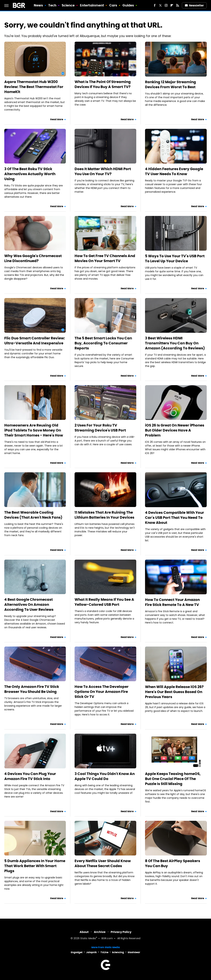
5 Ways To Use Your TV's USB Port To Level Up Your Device (175, 259)
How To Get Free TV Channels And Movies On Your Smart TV (105, 258)
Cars (113, 5)
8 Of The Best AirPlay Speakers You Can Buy (173, 863)
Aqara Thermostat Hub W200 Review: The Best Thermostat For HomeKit (34, 87)
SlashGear (134, 952)
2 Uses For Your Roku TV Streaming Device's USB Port (100, 428)
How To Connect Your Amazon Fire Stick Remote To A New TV (172, 602)
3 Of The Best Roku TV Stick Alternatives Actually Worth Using (30, 174)
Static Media (88, 939)
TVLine (104, 952)
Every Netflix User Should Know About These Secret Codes (103, 863)
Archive (100, 932)
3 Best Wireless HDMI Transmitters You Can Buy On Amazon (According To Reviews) (175, 343)
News (38, 5)
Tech (52, 5)
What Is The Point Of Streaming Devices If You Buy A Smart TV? (103, 84)
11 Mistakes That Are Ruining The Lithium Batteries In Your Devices (104, 515)
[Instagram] (166, 5)
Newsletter (194, 5)
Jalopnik (91, 952)
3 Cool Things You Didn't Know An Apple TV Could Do (105, 776)
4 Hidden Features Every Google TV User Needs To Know (174, 171)
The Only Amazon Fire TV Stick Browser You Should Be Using (32, 689)
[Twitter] (160, 5)
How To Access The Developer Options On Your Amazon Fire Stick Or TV (102, 692)
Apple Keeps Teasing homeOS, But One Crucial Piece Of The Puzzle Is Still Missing (173, 779)
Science (68, 5)
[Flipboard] (172, 5)
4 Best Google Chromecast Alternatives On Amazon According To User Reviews (29, 604)
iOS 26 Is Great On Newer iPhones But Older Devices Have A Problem (175, 430)
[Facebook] (155, 5)
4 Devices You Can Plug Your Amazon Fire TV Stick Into (30, 776)
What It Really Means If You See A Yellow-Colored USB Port (104, 602)
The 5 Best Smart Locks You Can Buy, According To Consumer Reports (103, 343)
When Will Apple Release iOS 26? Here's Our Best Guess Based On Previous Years (174, 692)
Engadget (77, 952)
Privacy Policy (121, 932)
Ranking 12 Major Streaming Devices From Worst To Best (170, 84)
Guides (128, 5)
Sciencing (118, 952)
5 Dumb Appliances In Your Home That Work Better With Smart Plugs (35, 866)
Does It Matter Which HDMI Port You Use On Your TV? (103, 171)
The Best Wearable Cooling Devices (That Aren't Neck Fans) (33, 515)
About (84, 932)
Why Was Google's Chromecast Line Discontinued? (33, 258)
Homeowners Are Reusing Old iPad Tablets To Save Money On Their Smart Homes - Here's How (34, 430)
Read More (57, 119)
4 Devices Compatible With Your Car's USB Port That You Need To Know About (175, 518)
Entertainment (92, 5)
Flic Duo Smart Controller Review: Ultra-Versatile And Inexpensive (35, 341)
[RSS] (178, 5)
